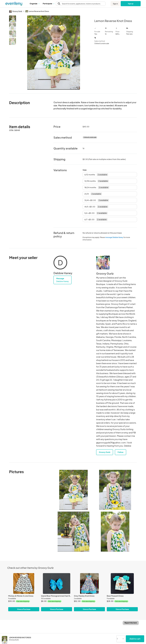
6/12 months (96, 175)
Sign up (131, 4)
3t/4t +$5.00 (97, 200)
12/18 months (97, 181)
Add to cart (135, 639)
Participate (48, 3)
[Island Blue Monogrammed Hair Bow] (57, 583)
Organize (35, 3)
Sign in (115, 4)
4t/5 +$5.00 (96, 207)
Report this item (131, 623)
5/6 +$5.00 (96, 213)
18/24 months (97, 187)
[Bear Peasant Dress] (122, 583)
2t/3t (93, 194)
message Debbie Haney (114, 237)
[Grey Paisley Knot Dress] (89, 583)
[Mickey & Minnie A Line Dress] (24, 583)
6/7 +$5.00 (96, 220)
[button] (35, 4)
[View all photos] (54, 53)
